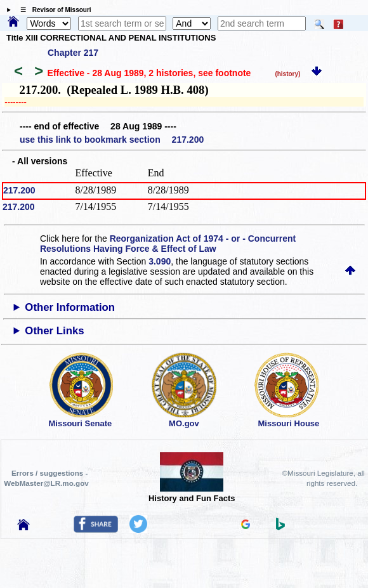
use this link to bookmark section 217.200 (112, 140)
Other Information (70, 307)
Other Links (54, 331)
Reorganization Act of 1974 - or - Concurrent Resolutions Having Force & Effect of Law (168, 244)
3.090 (160, 261)
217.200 (19, 190)
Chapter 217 (73, 53)
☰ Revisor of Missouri (53, 10)
